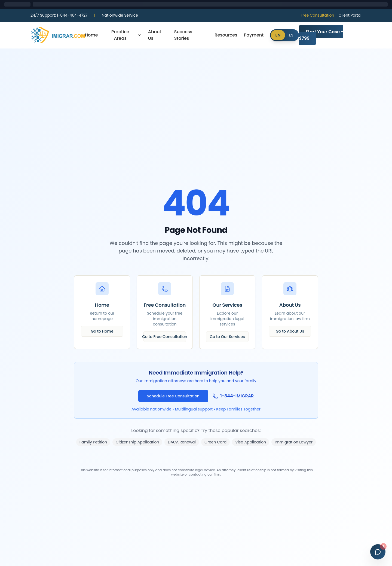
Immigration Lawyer (294, 442)
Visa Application (251, 442)
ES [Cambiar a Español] (291, 35)
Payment (254, 35)
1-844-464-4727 (59, 15)
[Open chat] (378, 552)
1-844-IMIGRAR (237, 396)
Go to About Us (290, 331)
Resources (226, 35)
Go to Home (102, 331)
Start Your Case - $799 (321, 35)
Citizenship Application (137, 442)
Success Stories (183, 35)
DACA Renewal (182, 442)
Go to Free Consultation (165, 337)
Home (91, 35)
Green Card (215, 442)
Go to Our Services (227, 337)
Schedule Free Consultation (173, 396)
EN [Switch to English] (278, 35)
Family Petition (93, 442)
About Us (155, 35)
